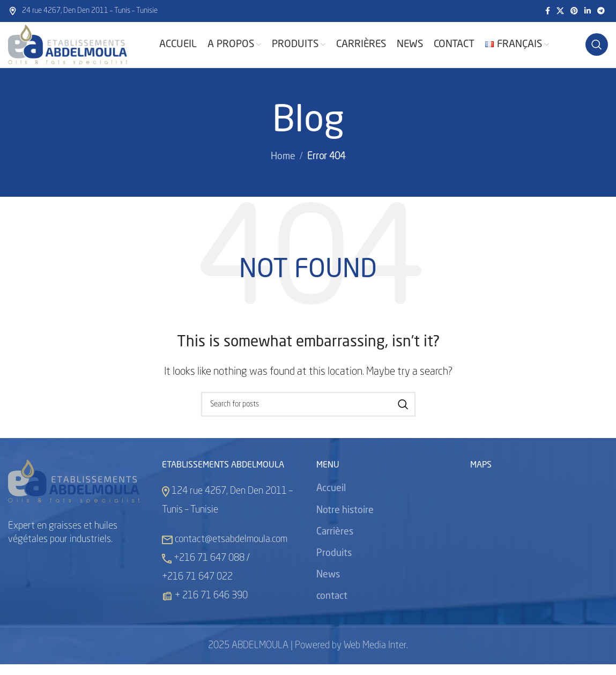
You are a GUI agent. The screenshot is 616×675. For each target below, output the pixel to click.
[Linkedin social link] (588, 11)
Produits (334, 564)
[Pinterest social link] (574, 11)
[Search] (597, 50)
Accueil (331, 500)
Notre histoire (345, 521)
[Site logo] (75, 50)
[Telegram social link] (601, 11)
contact (332, 607)
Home (283, 168)
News (328, 585)
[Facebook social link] (548, 11)
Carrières (335, 543)
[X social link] (560, 11)
